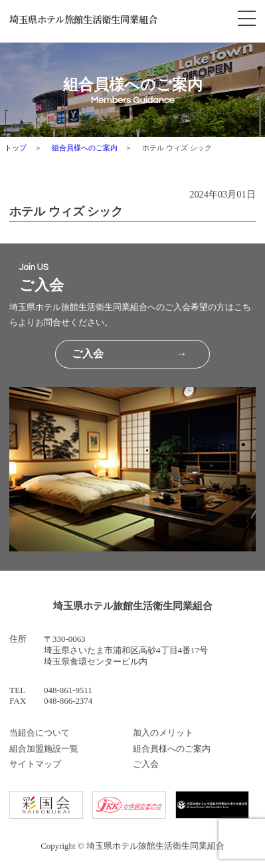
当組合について (40, 733)
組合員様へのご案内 (85, 148)
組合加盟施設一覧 (44, 749)
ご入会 (146, 764)
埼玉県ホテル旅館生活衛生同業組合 (83, 19)
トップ (16, 148)
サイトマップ (35, 764)
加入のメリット (163, 733)
